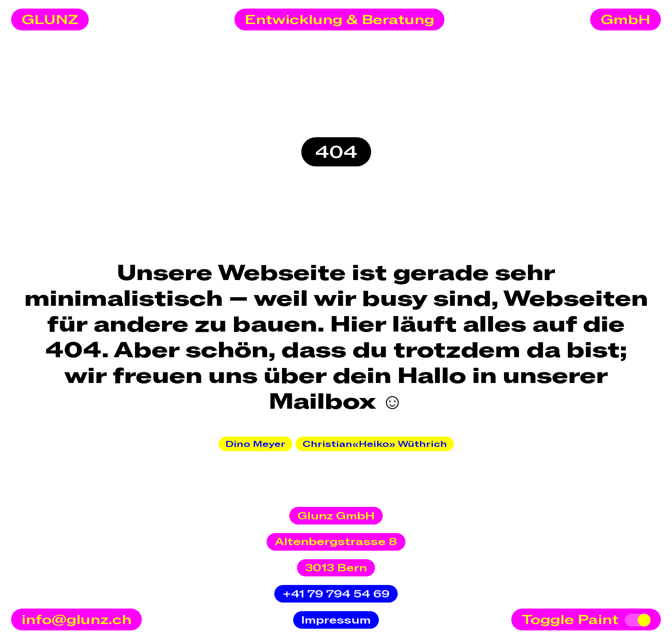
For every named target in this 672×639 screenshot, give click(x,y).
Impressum (336, 620)
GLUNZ (50, 20)
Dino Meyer (255, 444)
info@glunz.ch (76, 620)
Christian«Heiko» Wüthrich (375, 444)
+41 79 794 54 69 (336, 594)
